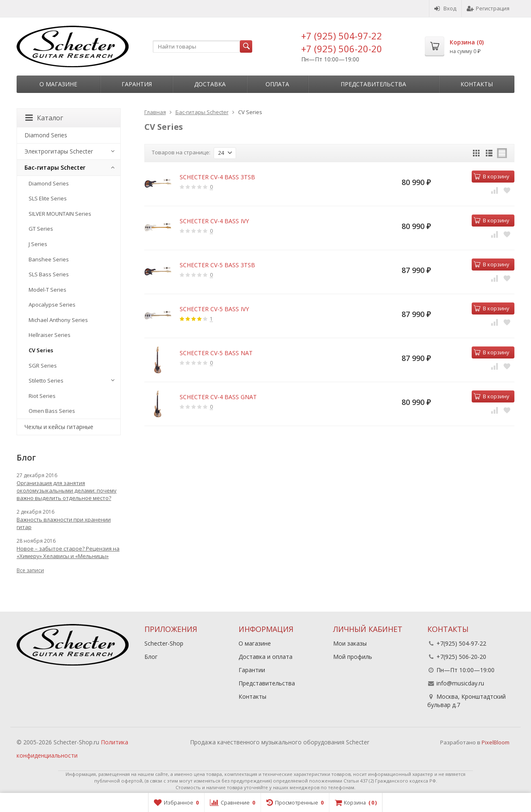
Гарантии (252, 670)
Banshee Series (49, 259)
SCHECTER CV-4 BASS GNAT (218, 397)
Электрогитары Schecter (59, 151)
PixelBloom (496, 742)
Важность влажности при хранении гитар (64, 523)
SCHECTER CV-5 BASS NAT (216, 353)
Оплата (277, 84)
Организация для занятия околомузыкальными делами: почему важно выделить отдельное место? (67, 490)
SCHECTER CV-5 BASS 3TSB (217, 265)
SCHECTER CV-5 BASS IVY (214, 309)
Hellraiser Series (50, 335)
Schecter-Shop (164, 643)
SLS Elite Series (48, 198)
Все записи (30, 570)
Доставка (210, 84)
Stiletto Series (46, 380)
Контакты (477, 84)
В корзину (492, 176)
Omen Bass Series (52, 411)
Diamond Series (46, 135)
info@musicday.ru (460, 683)
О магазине (58, 84)
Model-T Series (47, 290)
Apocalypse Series (52, 305)
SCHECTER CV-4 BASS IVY (214, 221)
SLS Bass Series (49, 274)
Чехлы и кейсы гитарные (59, 427)
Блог (151, 657)
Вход (445, 8)
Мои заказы (350, 643)
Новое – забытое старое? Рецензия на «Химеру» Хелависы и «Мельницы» (68, 552)
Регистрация (488, 8)
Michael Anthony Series (58, 320)
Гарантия (137, 84)
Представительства (373, 84)
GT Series (41, 229)
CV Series (41, 350)
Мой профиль (353, 657)
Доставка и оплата (265, 657)
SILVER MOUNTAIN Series (60, 214)
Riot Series (42, 396)
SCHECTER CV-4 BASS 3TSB (217, 177)
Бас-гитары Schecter (55, 167)
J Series (38, 244)
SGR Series (43, 366)
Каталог (44, 118)
